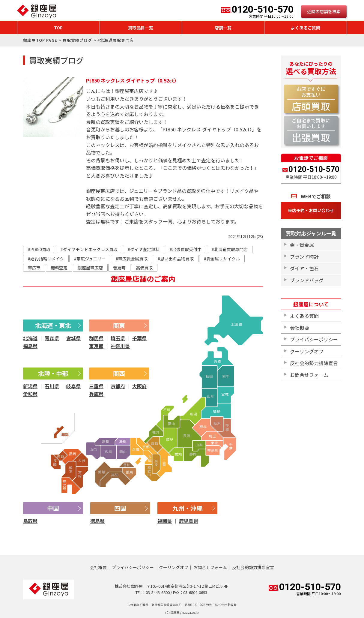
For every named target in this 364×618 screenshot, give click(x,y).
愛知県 (30, 394)
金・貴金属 (302, 245)
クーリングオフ (307, 351)
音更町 (119, 268)
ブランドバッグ (307, 280)
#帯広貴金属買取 (132, 259)
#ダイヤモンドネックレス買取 (89, 249)
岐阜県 (73, 386)
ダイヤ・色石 (304, 268)
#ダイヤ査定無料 (144, 249)
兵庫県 (96, 394)
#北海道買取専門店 (230, 249)
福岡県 (165, 521)
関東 (119, 325)
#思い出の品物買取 (176, 259)
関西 (119, 373)
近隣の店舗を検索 (324, 11)
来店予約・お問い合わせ (311, 210)
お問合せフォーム (309, 375)
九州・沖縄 (187, 508)
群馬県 (96, 338)
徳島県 (97, 521)
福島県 (30, 346)
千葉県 (139, 338)
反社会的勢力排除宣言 (314, 363)
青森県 (52, 338)
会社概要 (300, 328)
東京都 (96, 346)
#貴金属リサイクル (222, 259)
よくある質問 (304, 316)
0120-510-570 (257, 11)
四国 (120, 508)
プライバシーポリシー (314, 339)
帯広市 (34, 268)
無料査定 (59, 268)
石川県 (52, 386)
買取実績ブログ (77, 40)
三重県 (96, 386)
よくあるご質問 (306, 28)
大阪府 (139, 386)
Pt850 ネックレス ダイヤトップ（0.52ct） (133, 80)
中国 (53, 508)
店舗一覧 (223, 28)
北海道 (30, 338)
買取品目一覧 (141, 28)
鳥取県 (30, 521)
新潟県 (30, 386)
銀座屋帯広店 (90, 268)
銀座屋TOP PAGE (40, 40)
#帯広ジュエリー (90, 259)
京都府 (118, 386)
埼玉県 (118, 338)
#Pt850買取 (39, 249)
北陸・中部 (53, 373)
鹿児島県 (189, 521)
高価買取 (144, 268)
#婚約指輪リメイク (46, 259)
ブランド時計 (304, 256)
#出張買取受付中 (186, 249)
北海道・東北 (53, 325)
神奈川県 (120, 346)
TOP (58, 28)
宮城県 (73, 338)
